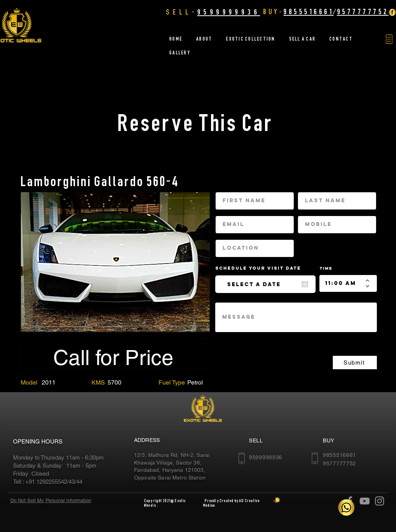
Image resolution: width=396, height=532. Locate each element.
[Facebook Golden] (392, 12)
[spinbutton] (343, 283)
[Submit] (355, 363)
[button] (389, 39)
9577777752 (363, 11)
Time (326, 268)
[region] (115, 262)
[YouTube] (365, 501)
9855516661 (308, 11)
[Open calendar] (305, 284)
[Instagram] (380, 501)
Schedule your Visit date (263, 268)
